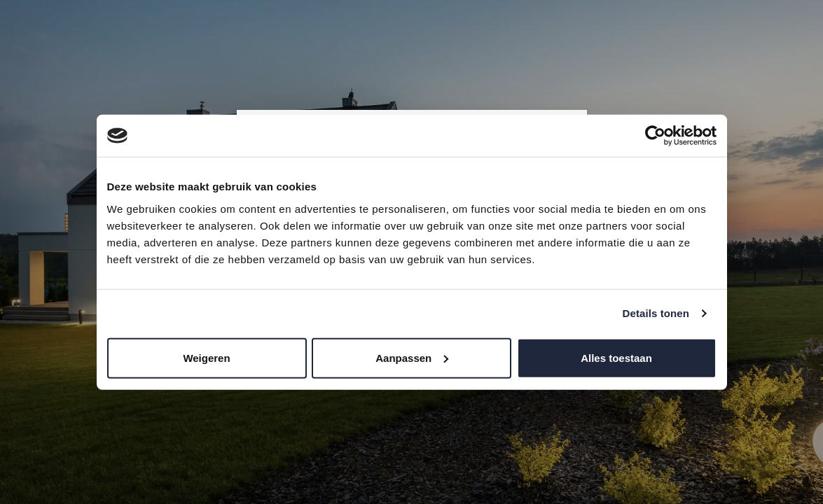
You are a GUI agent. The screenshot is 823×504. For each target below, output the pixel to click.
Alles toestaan (616, 357)
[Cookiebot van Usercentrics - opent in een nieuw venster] (655, 136)
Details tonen (656, 313)
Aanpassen (412, 357)
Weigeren (206, 357)
